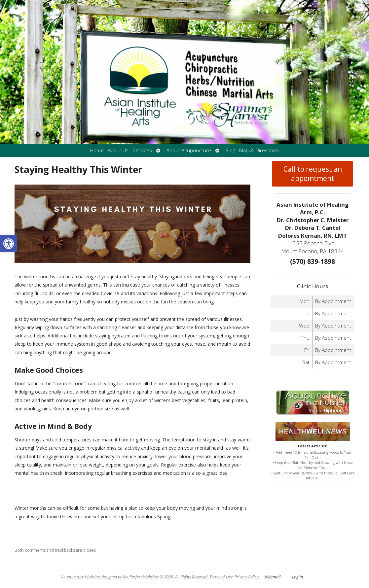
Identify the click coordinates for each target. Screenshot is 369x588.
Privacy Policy (246, 577)
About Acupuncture (189, 150)
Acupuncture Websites (81, 577)
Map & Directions (259, 150)
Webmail (273, 577)
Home (97, 150)
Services (142, 150)
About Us (118, 150)
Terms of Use (221, 577)
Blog (230, 150)
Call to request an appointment (313, 174)
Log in (297, 577)
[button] (9, 244)
